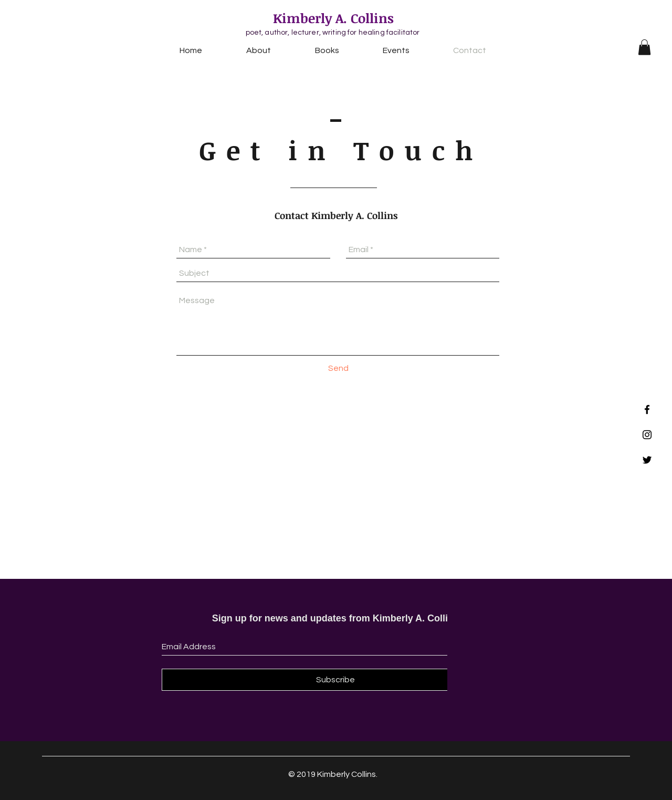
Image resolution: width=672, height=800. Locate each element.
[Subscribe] (335, 680)
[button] (644, 47)
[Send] (338, 368)
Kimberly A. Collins (333, 18)
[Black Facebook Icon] (647, 409)
